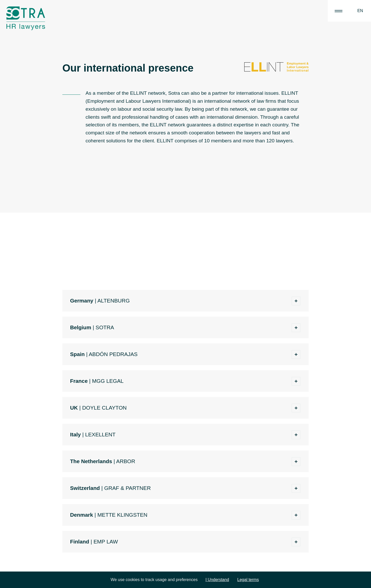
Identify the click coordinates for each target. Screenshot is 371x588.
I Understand (217, 580)
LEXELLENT (100, 434)
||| (339, 11)
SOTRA (105, 327)
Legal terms (248, 580)
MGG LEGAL (108, 381)
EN (360, 11)
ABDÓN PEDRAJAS (113, 354)
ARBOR (126, 461)
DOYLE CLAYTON (104, 408)
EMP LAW (106, 542)
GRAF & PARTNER (128, 488)
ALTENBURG (114, 301)
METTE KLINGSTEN (122, 515)
